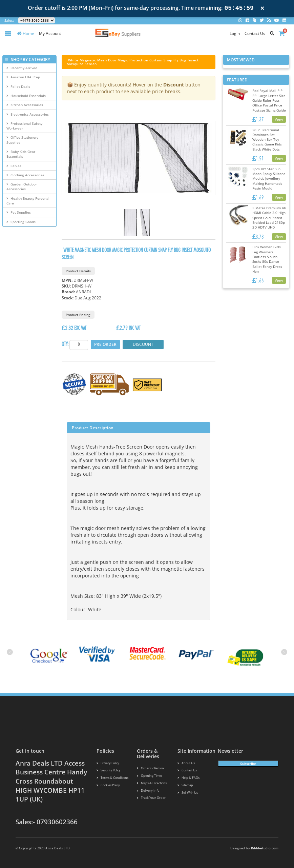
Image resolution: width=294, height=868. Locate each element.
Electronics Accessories (28, 114)
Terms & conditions (112, 778)
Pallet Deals (18, 86)
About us (186, 763)
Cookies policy (108, 785)
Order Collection (150, 768)
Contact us (187, 770)
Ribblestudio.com (265, 848)
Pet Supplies (19, 212)
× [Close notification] (262, 8)
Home (26, 33)
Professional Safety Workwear (24, 126)
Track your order (151, 798)
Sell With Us (188, 793)
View (279, 119)
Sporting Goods (21, 222)
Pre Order (105, 344)
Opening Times (150, 776)
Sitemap (185, 785)
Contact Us (255, 33)
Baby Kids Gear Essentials (21, 154)
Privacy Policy (108, 763)
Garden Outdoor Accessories (22, 186)
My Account (50, 33)
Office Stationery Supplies (22, 140)
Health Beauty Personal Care (28, 201)
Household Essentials (26, 96)
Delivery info (148, 791)
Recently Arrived (22, 68)
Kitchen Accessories (25, 105)
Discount (143, 344)
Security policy (109, 770)
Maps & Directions (152, 783)
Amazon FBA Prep (23, 77)
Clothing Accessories (25, 175)
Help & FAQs (188, 778)
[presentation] (10, 652)
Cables (14, 166)
